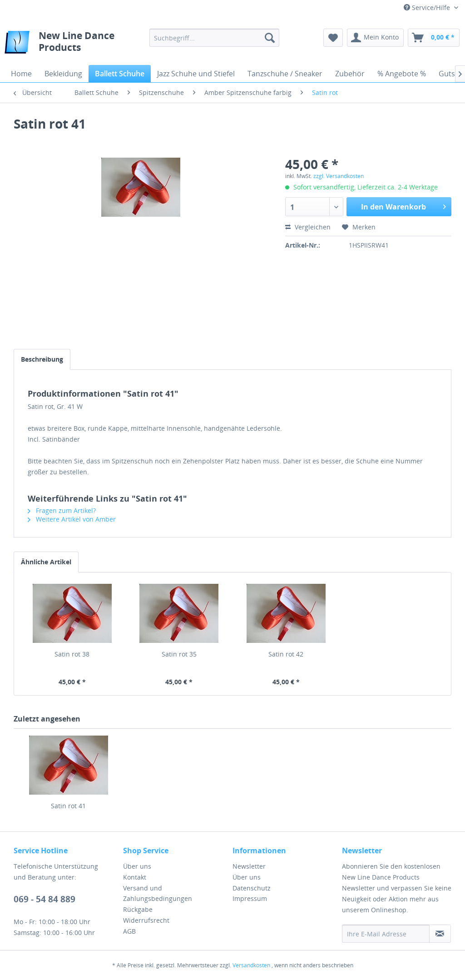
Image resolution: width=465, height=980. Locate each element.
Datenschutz (252, 888)
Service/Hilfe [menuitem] (428, 7)
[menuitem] (215, 38)
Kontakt (135, 877)
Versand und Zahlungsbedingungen (158, 893)
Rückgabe (138, 909)
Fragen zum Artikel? (62, 510)
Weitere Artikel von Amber (72, 519)
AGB (129, 931)
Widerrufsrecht (146, 920)
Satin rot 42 (286, 654)
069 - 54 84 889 (45, 899)
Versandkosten (251, 965)
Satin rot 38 (72, 654)
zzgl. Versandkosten (339, 176)
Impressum (250, 898)
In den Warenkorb (403, 206)
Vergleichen (308, 227)
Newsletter (249, 866)
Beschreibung (42, 359)
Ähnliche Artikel (46, 562)
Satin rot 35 (179, 654)
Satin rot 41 (68, 806)
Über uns (137, 866)
